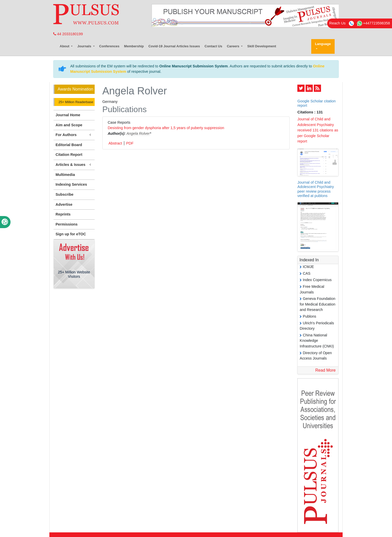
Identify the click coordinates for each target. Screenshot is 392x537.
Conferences (109, 46)
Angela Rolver (138, 133)
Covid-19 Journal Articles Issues (174, 46)
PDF (130, 143)
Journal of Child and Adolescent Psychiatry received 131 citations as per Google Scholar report (318, 130)
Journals (85, 46)
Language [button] (323, 44)
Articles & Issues (74, 165)
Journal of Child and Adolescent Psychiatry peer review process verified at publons (316, 189)
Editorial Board (69, 145)
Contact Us (213, 46)
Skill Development (262, 46)
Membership (134, 46)
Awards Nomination (75, 89)
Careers (234, 46)
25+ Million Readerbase (75, 102)
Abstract (115, 143)
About (65, 46)
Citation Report (69, 155)
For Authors (74, 135)
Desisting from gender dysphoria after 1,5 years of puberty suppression (166, 128)
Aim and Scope (69, 125)
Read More (326, 370)
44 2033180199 (68, 34)
